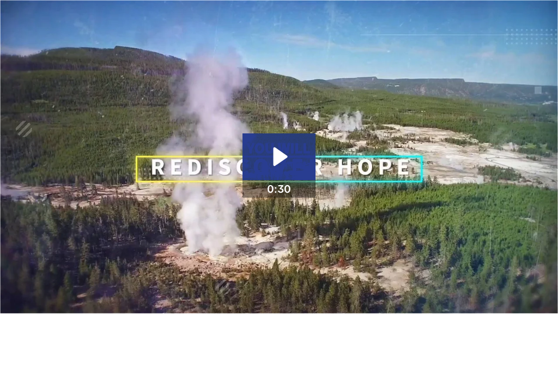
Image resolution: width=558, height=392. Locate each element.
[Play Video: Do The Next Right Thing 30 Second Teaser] (279, 157)
